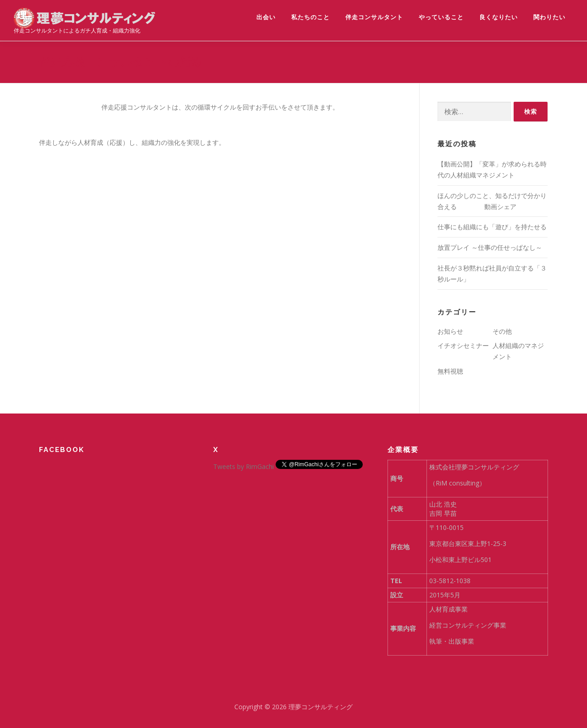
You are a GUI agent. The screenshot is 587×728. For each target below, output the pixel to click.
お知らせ (450, 331)
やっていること (441, 17)
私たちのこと (310, 17)
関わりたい (549, 17)
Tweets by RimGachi (244, 466)
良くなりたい (498, 17)
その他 (502, 331)
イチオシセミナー (463, 345)
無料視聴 (450, 371)
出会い (266, 17)
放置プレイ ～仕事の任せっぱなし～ (490, 247)
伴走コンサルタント (374, 17)
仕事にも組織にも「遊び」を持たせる (492, 227)
